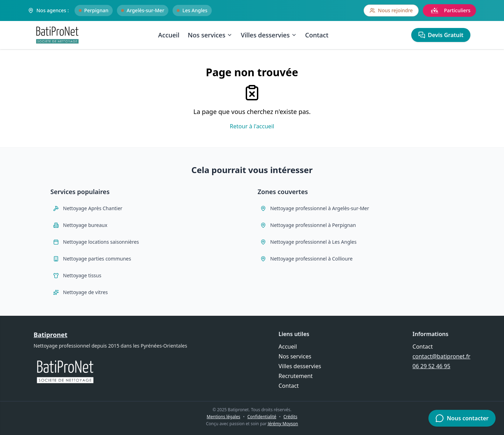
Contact (317, 35)
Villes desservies (269, 35)
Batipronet (51, 335)
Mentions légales (224, 417)
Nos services (210, 35)
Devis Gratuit (441, 35)
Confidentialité (262, 417)
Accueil (169, 35)
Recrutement (296, 376)
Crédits (290, 417)
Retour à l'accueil (252, 126)
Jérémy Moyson (283, 424)
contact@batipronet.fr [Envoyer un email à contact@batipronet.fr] (442, 356)
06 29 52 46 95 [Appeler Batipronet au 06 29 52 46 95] (432, 366)
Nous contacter (462, 418)
